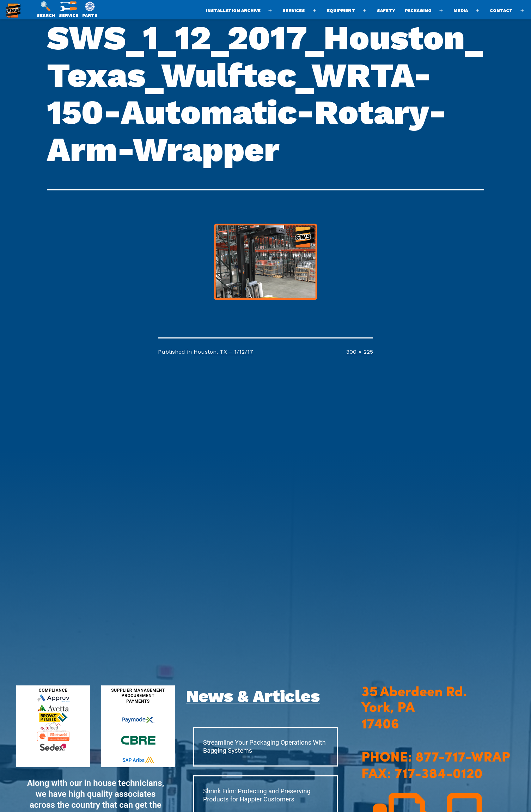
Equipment (341, 11)
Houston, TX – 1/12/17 (223, 352)
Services (294, 11)
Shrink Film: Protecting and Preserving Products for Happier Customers (257, 795)
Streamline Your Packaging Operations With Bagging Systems (264, 746)
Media (461, 11)
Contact (501, 11)
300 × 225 (360, 352)
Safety (386, 11)
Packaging (418, 11)
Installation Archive (233, 11)
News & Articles (253, 696)
